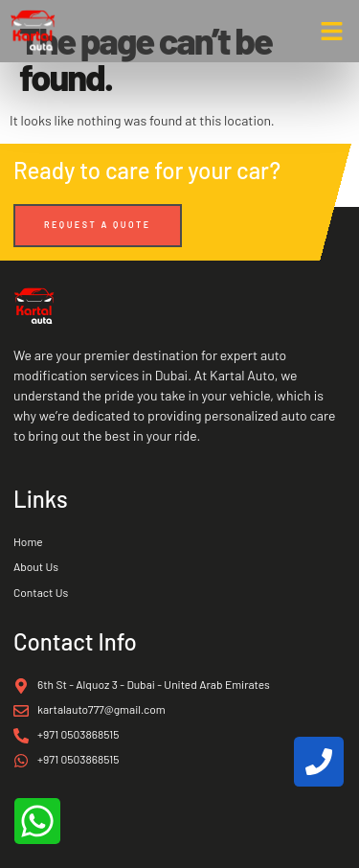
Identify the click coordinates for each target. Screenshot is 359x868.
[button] (332, 32)
